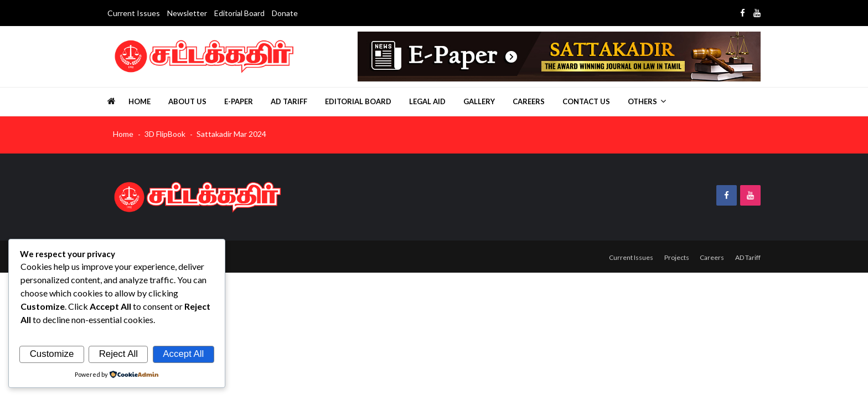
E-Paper (239, 101)
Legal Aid (427, 101)
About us (187, 101)
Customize (52, 354)
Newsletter (187, 13)
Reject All (118, 354)
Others (642, 101)
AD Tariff (289, 101)
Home (139, 101)
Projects (673, 257)
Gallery (479, 101)
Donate (285, 13)
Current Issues (134, 13)
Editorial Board (239, 13)
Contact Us (586, 101)
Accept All (183, 354)
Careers (529, 101)
